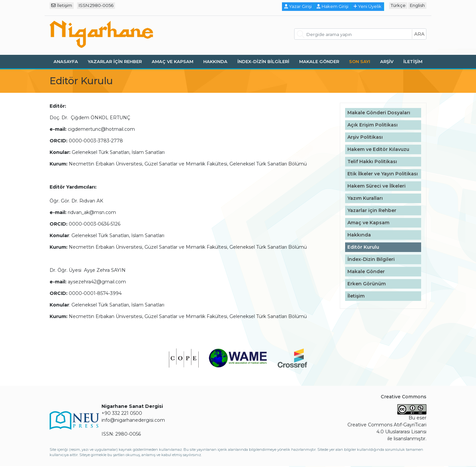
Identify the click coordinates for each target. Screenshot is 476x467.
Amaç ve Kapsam (173, 61)
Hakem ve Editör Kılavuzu (378, 149)
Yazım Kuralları (365, 198)
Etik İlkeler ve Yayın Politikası (383, 174)
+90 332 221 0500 (122, 413)
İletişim (62, 5)
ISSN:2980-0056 (96, 5)
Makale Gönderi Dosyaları (379, 113)
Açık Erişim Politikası (373, 125)
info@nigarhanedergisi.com (133, 420)
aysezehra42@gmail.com (97, 282)
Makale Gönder (319, 61)
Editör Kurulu (363, 247)
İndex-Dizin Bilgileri (263, 61)
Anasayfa (66, 61)
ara (419, 34)
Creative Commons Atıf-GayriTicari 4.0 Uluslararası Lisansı (387, 428)
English (417, 5)
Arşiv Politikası (365, 137)
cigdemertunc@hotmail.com (101, 129)
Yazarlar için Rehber (115, 61)
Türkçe (398, 5)
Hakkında (215, 61)
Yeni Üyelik (368, 6)
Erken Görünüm (367, 284)
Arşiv (387, 61)
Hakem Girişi (333, 6)
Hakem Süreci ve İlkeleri (377, 186)
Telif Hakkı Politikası (372, 162)
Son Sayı (360, 61)
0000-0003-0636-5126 (95, 224)
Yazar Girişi (298, 6)
